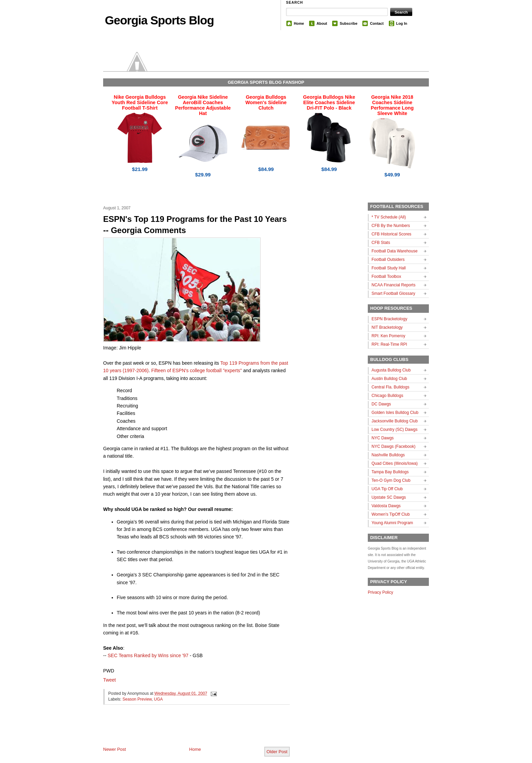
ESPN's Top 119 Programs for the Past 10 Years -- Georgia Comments (195, 225)
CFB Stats (381, 243)
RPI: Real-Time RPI (389, 344)
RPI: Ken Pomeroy (388, 336)
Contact (377, 23)
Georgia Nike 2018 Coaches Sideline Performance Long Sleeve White (392, 105)
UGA (158, 699)
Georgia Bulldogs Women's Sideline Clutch (266, 102)
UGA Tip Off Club (387, 489)
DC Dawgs (381, 404)
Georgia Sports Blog (159, 20)
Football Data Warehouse (395, 251)
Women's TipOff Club (391, 514)
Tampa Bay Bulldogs (390, 472)
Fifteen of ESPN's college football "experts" (197, 370)
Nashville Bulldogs (388, 455)
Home (299, 23)
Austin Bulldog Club (389, 379)
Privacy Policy (381, 592)
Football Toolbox (386, 276)
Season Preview (137, 699)
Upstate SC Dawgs (389, 497)
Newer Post (115, 749)
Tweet (109, 680)
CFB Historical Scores (391, 234)
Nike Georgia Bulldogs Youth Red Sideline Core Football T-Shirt (140, 102)
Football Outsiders (388, 260)
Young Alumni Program (392, 523)
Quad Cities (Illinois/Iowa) (395, 463)
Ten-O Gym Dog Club (391, 480)
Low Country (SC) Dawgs (394, 430)
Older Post (277, 752)
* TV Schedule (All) (389, 217)
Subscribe (348, 23)
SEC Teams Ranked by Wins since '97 (148, 655)
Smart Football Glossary (393, 293)
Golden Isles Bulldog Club (395, 413)
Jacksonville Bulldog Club (395, 421)
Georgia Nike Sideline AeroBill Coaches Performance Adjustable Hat (203, 105)
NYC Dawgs (383, 438)
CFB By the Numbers (391, 226)
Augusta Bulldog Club (391, 370)
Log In (402, 23)
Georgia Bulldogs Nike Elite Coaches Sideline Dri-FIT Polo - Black (329, 102)
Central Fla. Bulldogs (390, 387)
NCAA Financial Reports (393, 285)
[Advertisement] (183, 731)
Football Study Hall (389, 268)
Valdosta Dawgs (386, 506)
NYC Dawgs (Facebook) (393, 446)
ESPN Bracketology (389, 319)
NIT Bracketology (387, 327)
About (322, 23)
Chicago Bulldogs (387, 396)
